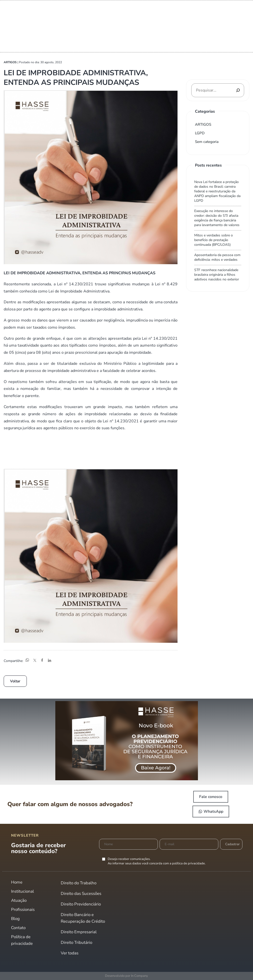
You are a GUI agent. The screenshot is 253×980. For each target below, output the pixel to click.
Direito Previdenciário (81, 904)
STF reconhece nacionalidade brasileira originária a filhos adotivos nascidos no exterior (217, 275)
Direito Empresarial (79, 932)
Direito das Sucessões (81, 894)
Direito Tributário (76, 942)
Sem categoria (207, 142)
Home (17, 882)
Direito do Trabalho (79, 883)
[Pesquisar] (238, 90)
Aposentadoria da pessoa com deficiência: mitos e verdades (217, 257)
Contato (18, 928)
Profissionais (23, 910)
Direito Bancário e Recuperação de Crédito (83, 918)
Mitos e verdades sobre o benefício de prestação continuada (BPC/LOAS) (214, 240)
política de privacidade (188, 863)
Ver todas (70, 953)
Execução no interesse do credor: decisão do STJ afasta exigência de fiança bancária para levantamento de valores (217, 218)
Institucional (22, 891)
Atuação (19, 900)
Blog (15, 919)
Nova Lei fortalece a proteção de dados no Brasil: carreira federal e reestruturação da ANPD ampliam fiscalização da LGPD (217, 191)
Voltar (15, 681)
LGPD (200, 133)
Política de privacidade (22, 940)
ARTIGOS (203, 124)
